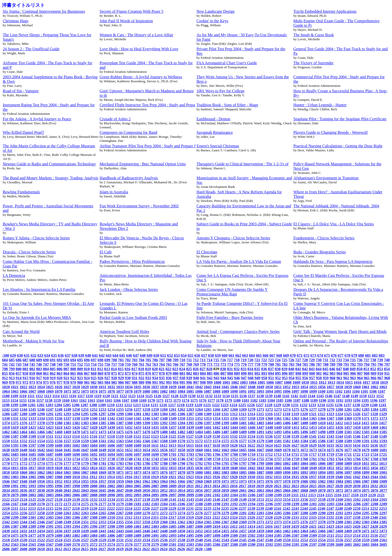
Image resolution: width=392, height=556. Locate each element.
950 (264, 378)
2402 (146, 526)
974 (39, 382)
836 (264, 369)
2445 (137, 531)
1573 (208, 441)
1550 (6, 441)
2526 (76, 540)
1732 (59, 459)
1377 (32, 423)
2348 (59, 522)
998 (203, 382)
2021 (278, 486)
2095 (155, 495)
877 (155, 373)
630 (20, 355)
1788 (164, 463)
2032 (374, 486)
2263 (85, 513)
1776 (59, 463)
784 (298, 364)
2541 (208, 540)
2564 (23, 544)
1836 (199, 468)
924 (87, 378)
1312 (234, 414)
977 (59, 382)
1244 (23, 409)
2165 (383, 499)
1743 (155, 459)
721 (257, 360)
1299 (120, 414)
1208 (93, 405)
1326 (357, 414)
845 (325, 369)
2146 (216, 499)
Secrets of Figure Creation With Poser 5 (132, 11)
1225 (242, 405)
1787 (155, 463)
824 (182, 369)
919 (53, 378)
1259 (155, 409)
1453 (313, 427)
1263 (190, 409)
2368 (234, 522)
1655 (155, 450)
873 (128, 373)
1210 (111, 405)
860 (39, 373)
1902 (6, 477)
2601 (348, 544)
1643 (50, 450)
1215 (154, 405)
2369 (243, 522)
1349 (173, 418)
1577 (243, 441)
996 (189, 382)
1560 (94, 441)
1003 (244, 382)
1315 (260, 414)
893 (264, 373)
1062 (374, 387)
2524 (59, 540)
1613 (172, 445)
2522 (41, 540)
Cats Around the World (21, 332)
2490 (146, 535)
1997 (67, 486)
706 (155, 360)
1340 (94, 418)
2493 (173, 535)
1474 (111, 432)
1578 (252, 441)
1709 (243, 454)
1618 (216, 445)
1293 (67, 414)
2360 (164, 522)
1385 (102, 423)
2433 (32, 531)
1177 (211, 400)
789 (332, 364)
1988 (374, 481)
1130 (192, 396)
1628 (304, 445)
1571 (190, 441)
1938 (322, 477)
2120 (372, 495)
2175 (85, 504)
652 (170, 355)
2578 (146, 544)
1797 (243, 463)
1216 (163, 405)
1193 (348, 400)
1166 (117, 400)
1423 (50, 427)
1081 (155, 391)
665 (259, 355)
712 (196, 360)
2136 (129, 499)
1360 (269, 418)
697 (94, 360)
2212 (23, 508)
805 (53, 369)
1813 (383, 463)
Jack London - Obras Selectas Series (129, 290)
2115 (329, 495)
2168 (23, 504)
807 (66, 369)
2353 (102, 522)
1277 (313, 409)
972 (25, 382)
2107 (260, 495)
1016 (358, 382)
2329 (278, 517)
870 (107, 373)
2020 (269, 486)
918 (46, 378)
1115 (64, 396)
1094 (269, 391)
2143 (190, 499)
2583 (190, 544)
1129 (183, 396)
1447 (260, 427)
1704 (199, 454)
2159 (330, 499)
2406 (181, 526)
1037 (155, 387)
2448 (164, 531)
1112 (39, 396)
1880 (199, 472)
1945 (383, 477)
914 (19, 378)
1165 (108, 400)
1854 (357, 468)
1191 (331, 400)
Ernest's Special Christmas (218, 146)
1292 (59, 414)
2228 (164, 508)
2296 (374, 513)
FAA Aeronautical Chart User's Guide (227, 63)
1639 (15, 450)
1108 (6, 396)
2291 (330, 513)
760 (135, 364)
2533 (137, 540)
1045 (225, 387)
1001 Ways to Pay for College (220, 91)
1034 (129, 387)
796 (380, 364)
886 (216, 373)
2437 (67, 531)
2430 (6, 531)
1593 (383, 441)
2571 (85, 544)
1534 (251, 436)
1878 (181, 472)
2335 (330, 517)
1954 (76, 481)
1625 (278, 445)
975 (46, 382)
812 (100, 369)
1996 (59, 486)
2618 (111, 549)
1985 (348, 481)
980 (80, 382)
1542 (322, 436)
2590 (252, 544)
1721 (348, 454)
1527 (190, 436)
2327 (260, 517)
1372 (374, 418)
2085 (67, 495)
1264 (199, 409)
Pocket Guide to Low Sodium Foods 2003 (133, 318)
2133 (102, 499)
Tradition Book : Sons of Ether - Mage (227, 105)
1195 (365, 400)
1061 (366, 387)
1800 (269, 463)
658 (211, 355)
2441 (102, 531)
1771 (15, 463)
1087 (208, 391)
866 (80, 373)
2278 (216, 513)
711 (189, 360)
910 (380, 373)
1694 (111, 454)
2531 (120, 540)
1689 (67, 454)
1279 (330, 409)
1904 (23, 477)
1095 (278, 391)
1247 (50, 409)
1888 (269, 472)
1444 (234, 427)
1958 (111, 481)
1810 (357, 463)
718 (237, 360)
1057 (330, 387)
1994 (41, 486)
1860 (23, 472)
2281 (243, 513)
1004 (253, 382)
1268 (234, 409)
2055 (190, 490)
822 (168, 369)
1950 (41, 481)
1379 (50, 423)
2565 (32, 544)
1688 (59, 454)
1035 (137, 387)
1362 (287, 418)
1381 (67, 423)
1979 (295, 481)
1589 (348, 441)
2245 (313, 508)
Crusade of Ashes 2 (115, 119)
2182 (146, 504)
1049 (260, 387)
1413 (348, 423)
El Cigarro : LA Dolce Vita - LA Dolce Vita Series (334, 224)
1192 (339, 400)
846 (332, 369)
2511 (330, 535)
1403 (260, 423)
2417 (278, 526)
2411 (225, 526)
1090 (234, 391)
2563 (15, 544)
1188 (305, 400)
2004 (129, 486)
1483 (190, 432)
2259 (50, 513)
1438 (181, 427)
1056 (322, 387)
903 (332, 373)
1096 (287, 391)
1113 (48, 396)
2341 (383, 517)
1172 (168, 400)
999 (210, 382)
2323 (225, 517)
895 (278, 373)
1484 (199, 432)
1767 (366, 459)
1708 (234, 454)
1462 (6, 432)
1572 (199, 441)
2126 (41, 499)
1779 (85, 463)
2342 (6, 522)
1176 (202, 400)
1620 (234, 445)
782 (285, 364)
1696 (129, 454)
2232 (199, 508)
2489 (137, 535)
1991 (15, 486)
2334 (322, 517)
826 (196, 369)
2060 (234, 490)
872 (121, 373)
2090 (111, 495)
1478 (146, 432)
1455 (330, 427)
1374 (6, 423)
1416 (374, 423)
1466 (41, 432)
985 (114, 382)
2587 (225, 544)
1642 (41, 450)
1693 (102, 454)
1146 (328, 396)
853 (380, 369)
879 (169, 373)
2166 (6, 504)
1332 (23, 418)
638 (74, 355)
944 (223, 378)
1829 (137, 468)
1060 (357, 387)
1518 (111, 436)
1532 (234, 436)
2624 (164, 549)
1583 (295, 441)
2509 (313, 535)
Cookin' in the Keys (212, 21)
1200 (23, 405)
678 (347, 355)
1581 (278, 441)
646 (129, 355)
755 (100, 364)
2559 (366, 540)
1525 (172, 436)
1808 (339, 463)
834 (250, 369)
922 (73, 378)
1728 (23, 459)
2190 (216, 504)
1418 (6, 427)
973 (32, 382)
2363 (190, 522)
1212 (128, 405)
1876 (164, 472)
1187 (297, 400)
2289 (313, 513)
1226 (251, 405)
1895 (330, 472)
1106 (373, 391)
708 (169, 360)
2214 (41, 508)
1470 (76, 432)
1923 (190, 477)
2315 (155, 517)
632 (33, 355)
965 (367, 378)
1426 (76, 427)
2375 (295, 522)
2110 (286, 495)
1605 (102, 445)
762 (148, 364)
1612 (164, 445)
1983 (330, 481)
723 (271, 360)
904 (339, 373)
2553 (313, 540)
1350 (181, 418)
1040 (181, 387)
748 (53, 364)
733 (339, 360)
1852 (339, 468)
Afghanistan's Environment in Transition (326, 178)
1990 (6, 486)
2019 (260, 486)
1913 (102, 477)
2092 (129, 495)
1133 (217, 396)
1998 (76, 486)
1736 (94, 459)
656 (197, 355)
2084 (59, 495)
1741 (137, 459)
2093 (137, 495)
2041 (67, 490)
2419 (295, 526)
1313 (243, 414)
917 (39, 378)
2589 (243, 544)
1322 (322, 414)
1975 (260, 481)
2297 (383, 513)
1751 (225, 459)
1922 (181, 477)
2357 (137, 522)
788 (326, 364)
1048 (252, 387)
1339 (85, 418)
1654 (146, 450)
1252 (94, 409)
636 (61, 355)
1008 (288, 382)
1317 (278, 414)
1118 (89, 396)
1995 (50, 486)
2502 (252, 535)
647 (136, 355)
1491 (260, 432)
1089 (225, 391)
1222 (216, 405)
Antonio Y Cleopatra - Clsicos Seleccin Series (233, 238)
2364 (199, 522)
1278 (322, 409)
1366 (322, 418)
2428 (374, 526)
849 (353, 369)
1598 (41, 445)
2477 (32, 535)
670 (293, 355)
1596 (23, 445)
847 (339, 369)
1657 (173, 450)
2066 (287, 490)
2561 (383, 540)
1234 (321, 405)
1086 (199, 391)
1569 (173, 441)
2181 (137, 504)
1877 (173, 472)
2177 (102, 504)
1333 (32, 418)
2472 (374, 531)
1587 (330, 441)
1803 (295, 463)
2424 (339, 526)
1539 (295, 436)
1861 (32, 472)
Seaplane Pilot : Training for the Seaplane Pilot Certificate (340, 119)
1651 (120, 450)
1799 (260, 463)
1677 (348, 450)
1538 (286, 436)
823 (175, 369)
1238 (356, 405)
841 (298, 369)
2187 (190, 504)
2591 (260, 544)
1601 (67, 445)
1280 (339, 409)
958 (319, 378)
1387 (120, 423)
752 (80, 364)
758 (121, 364)
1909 (67, 477)
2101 (208, 495)
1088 (216, 391)
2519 (15, 540)
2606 (6, 549)
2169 (32, 504)
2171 (50, 504)
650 (156, 355)
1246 (41, 409)
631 (27, 355)
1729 (32, 459)
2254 (6, 513)
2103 (225, 495)
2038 (41, 490)
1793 (208, 463)
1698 (146, 454)
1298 (111, 414)
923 (80, 378)
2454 (216, 531)
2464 (304, 531)
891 (251, 373)
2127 (50, 499)
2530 (111, 540)
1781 (102, 463)
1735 (85, 459)
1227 (260, 405)
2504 (269, 535)
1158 (48, 400)
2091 (120, 495)
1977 (278, 481)
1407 (295, 423)
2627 (190, 549)
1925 (207, 477)
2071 (330, 490)
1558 (76, 441)
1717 (313, 454)
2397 (102, 526)
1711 (260, 454)
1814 (6, 468)
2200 (304, 504)
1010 (305, 382)
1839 (225, 468)
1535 (260, 436)
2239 (260, 508)
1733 (67, 459)
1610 (146, 445)
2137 (137, 499)
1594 (6, 445)
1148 (346, 396)
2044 (94, 490)
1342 (111, 418)
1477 (137, 432)
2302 (41, 517)
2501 (243, 535)
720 (250, 360)
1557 (67, 441)
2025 (313, 486)
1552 (23, 441)
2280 (234, 513)
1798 (252, 463)
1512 (58, 436)
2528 (94, 540)
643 (109, 355)
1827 (120, 468)
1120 (106, 396)
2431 (15, 531)
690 (46, 360)
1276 (304, 409)
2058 (216, 490)
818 (141, 369)
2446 (146, 531)
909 (373, 373)
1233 (312, 405)
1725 (383, 454)
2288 (304, 513)
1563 (120, 441)
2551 (295, 540)
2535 (155, 540)
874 (135, 373)
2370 (252, 522)
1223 (225, 405)
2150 (252, 499)
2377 (313, 522)
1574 (216, 441)
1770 (6, 463)
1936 (304, 477)
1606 (111, 445)
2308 (94, 517)
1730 (41, 459)
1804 (304, 463)
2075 (366, 490)
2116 (338, 495)
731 (325, 360)
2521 (32, 540)
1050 (269, 387)
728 (305, 360)
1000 (217, 382)
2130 (76, 499)
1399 (225, 423)
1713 (278, 454)
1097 (295, 391)
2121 (381, 495)
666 (265, 355)
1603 (85, 445)
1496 (304, 432)
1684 (23, 454)
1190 (322, 400)
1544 (339, 436)
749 (59, 364)
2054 (181, 490)
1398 (216, 423)
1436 (164, 427)
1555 (50, 441)
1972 (234, 481)
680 (361, 355)
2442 (111, 531)
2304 (59, 517)
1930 (251, 477)
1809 (348, 463)
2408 (199, 526)
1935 (295, 477)
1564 (129, 441)
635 (54, 355)
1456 (339, 427)
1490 (252, 432)
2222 (111, 508)
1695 (120, 454)
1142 (294, 396)
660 (225, 355)
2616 (93, 549)
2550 (287, 540)
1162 (83, 400)
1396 (199, 423)
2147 (225, 499)
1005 (261, 382)
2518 (6, 540)
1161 (74, 400)
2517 (383, 535)
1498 (322, 432)
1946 (6, 481)
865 (73, 373)
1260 (164, 409)
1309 (208, 414)
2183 (155, 504)
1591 (366, 441)
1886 (252, 472)
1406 (287, 423)
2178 (111, 504)
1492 (269, 432)
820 (155, 369)
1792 (199, 463)
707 (162, 360)
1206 (76, 405)
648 (143, 355)
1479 (155, 432)
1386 (111, 423)
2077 (383, 490)
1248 (59, 409)
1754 (252, 459)
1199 (14, 405)
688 (32, 360)
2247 (330, 508)
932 (141, 378)
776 (244, 364)
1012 (322, 382)
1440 (199, 427)
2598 (322, 544)
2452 (199, 531)
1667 (260, 450)
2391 (50, 526)
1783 (120, 463)
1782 (111, 463)
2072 (339, 490)
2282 (252, 513)
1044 (216, 387)
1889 (278, 472)
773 (223, 364)
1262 (181, 409)
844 (319, 369)
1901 (383, 472)
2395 (85, 526)
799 (12, 369)
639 (81, 355)
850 (360, 369)
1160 (66, 400)
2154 (287, 499)
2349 (67, 522)
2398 (111, 526)
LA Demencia (14, 275)
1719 (330, 454)
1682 (6, 454)
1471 (85, 432)
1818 (41, 468)
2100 (199, 495)
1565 (137, 441)
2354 (111, 522)
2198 (287, 504)
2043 (85, 490)
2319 (190, 517)
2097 (173, 495)
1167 (125, 400)
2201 (313, 504)
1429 (102, 427)
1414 (357, 423)
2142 (181, 499)
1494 (287, 432)
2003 (120, 486)
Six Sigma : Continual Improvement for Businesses (44, 11)
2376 (304, 522)
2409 (208, 526)
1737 (102, 459)
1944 (374, 477)
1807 (330, 463)
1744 (164, 459)
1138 (260, 396)
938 (182, 378)
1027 (67, 387)
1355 (225, 418)
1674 (322, 450)
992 (162, 382)
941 (203, 378)
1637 (383, 445)
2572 (94, 544)
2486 (111, 535)
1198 (6, 405)
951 (271, 378)
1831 (155, 468)
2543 (225, 540)
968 (387, 378)
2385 (383, 522)
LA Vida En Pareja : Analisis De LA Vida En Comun (239, 261)
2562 (6, 544)
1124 (140, 396)
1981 (313, 481)
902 (326, 373)
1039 (173, 387)
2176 (94, 504)
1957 (102, 481)
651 (163, 355)
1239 (365, 405)
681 (368, 355)
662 (238, 355)
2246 (322, 508)
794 (367, 364)
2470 (357, 531)
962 (346, 378)
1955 (85, 481)
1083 (173, 391)
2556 (339, 540)
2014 (216, 486)
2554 (322, 540)
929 (121, 378)
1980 (304, 481)
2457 (243, 531)
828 (209, 369)
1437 (173, 427)
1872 (129, 472)
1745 (173, 459)
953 (285, 378)
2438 (76, 531)
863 (59, 373)
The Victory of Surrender (314, 63)
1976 (269, 481)
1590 (357, 441)
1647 (85, 450)
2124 (23, 499)
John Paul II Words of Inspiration (126, 21)
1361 (278, 418)
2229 (172, 508)
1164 (100, 400)
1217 (172, 405)
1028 (76, 387)
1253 (102, 409)
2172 (59, 504)
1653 (137, 450)
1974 (252, 481)
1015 (349, 382)
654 (184, 355)
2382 (357, 522)
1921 (172, 477)
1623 (260, 445)
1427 (85, 427)
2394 (76, 526)
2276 (199, 513)
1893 (313, 472)
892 (257, 373)
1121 (115, 396)
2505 (278, 535)
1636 (374, 445)
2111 (295, 495)
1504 (374, 432)
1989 (383, 481)
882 (189, 373)
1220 (198, 405)
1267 (225, 409)
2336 (339, 517)
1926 (216, 477)
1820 (59, 468)
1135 (234, 396)
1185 (280, 400)
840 (291, 369)
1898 (357, 472)
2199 (295, 504)
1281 (348, 409)
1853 (348, 468)
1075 (102, 391)
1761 (313, 459)
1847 (295, 468)
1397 (208, 423)
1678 (357, 450)
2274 (181, 513)
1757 (278, 459)
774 (230, 364)
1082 (164, 391)
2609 (32, 549)
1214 (146, 405)
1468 (59, 432)
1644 (59, 450)
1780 (94, 463)
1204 (58, 405)
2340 (374, 517)
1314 (251, 414)
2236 (234, 508)
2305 (67, 517)
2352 (94, 522)
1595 (15, 445)
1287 (15, 414)
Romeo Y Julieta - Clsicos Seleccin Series (36, 238)
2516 (374, 535)
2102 (216, 495)
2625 (172, 549)
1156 (31, 400)
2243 (295, 508)
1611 (155, 445)
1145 (320, 396)
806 (59, 369)
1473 (102, 432)
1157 (40, 400)
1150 (363, 396)
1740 (129, 459)
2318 (181, 517)
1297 (102, 414)
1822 (76, 468)
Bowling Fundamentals (21, 192)
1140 (277, 396)
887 (223, 373)
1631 (330, 445)
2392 (59, 526)
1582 (287, 441)
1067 (32, 391)
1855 (366, 468)
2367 (225, 522)
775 (237, 364)
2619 (120, 549)
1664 (234, 450)
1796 (234, 463)
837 (271, 369)
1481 (173, 432)
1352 (199, 418)
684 (5, 360)
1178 (220, 400)
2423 (330, 526)
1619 (225, 445)
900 (312, 373)
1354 (216, 418)
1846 (287, 468)
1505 (383, 432)
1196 (374, 400)
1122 (123, 396)
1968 (199, 481)
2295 (366, 513)
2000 (94, 486)
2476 (23, 535)
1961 (137, 481)
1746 (181, 459)
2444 (129, 531)
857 (19, 373)
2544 (234, 540)
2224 (128, 508)
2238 (251, 508)
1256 (129, 409)
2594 (287, 544)
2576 (129, 544)
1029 (85, 387)
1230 (286, 405)
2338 (357, 517)
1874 (146, 472)
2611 (49, 549)
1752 (234, 459)
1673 (313, 450)
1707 (225, 454)
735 (353, 360)
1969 (208, 481)
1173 (177, 400)
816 (127, 369)
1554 (41, 441)
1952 (59, 481)
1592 (374, 441)
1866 (76, 472)
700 (114, 360)
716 (223, 360)
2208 (374, 504)
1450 (287, 427)
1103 (347, 391)
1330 (6, 418)
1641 (32, 450)
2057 (208, 490)
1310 (216, 414)
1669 (278, 450)
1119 (98, 396)
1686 (41, 454)
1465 (32, 432)
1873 (137, 472)
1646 (76, 450)
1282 (357, 409)
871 (114, 373)
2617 (102, 549)
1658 (181, 450)
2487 (120, 535)
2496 (199, 535)
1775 (50, 463)
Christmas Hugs (16, 21)
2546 (252, 540)
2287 (295, 513)
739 (380, 360)
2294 (357, 513)
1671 (295, 450)
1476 (129, 432)
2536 (164, 540)
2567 (50, 544)
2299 (15, 517)
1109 (14, 396)
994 (175, 382)
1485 (208, 432)
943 (216, 378)
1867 (85, 472)
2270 (146, 513)
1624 (269, 445)
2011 (190, 486)
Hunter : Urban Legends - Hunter (320, 105)
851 (366, 369)
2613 (67, 549)
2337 (348, 517)
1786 (146, 463)
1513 (67, 436)
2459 (260, 531)
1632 (339, 445)
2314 (146, 517)
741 (5, 364)
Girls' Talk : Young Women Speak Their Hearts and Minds (340, 332)
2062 (252, 490)
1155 (23, 400)
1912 (93, 477)
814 (114, 369)
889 (237, 373)
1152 (380, 396)
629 (13, 355)
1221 (207, 405)
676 (334, 355)
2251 (365, 508)
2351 (85, 522)
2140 (164, 499)
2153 (278, 499)
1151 (371, 396)
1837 (208, 468)
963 (353, 378)
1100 (321, 391)
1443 (225, 427)
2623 (155, 549)
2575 (120, 544)
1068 (41, 391)
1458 (357, 427)
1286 (6, 414)
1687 (50, 454)
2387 (15, 526)
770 (203, 364)
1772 (23, 463)
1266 (216, 409)
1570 (181, 441)
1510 (41, 436)
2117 (346, 495)
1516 (93, 436)
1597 (32, 445)
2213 (32, 508)
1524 (164, 436)
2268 (129, 513)
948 (251, 378)
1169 (143, 400)
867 (87, 373)
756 (107, 364)
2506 (287, 535)
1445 (243, 427)
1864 (59, 472)
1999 (85, 486)
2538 (181, 540)
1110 (23, 396)
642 (102, 355)
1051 (278, 387)
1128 (174, 396)
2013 (207, 486)
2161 (348, 499)
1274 (287, 409)
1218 (181, 405)
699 (107, 360)
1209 (102, 405)
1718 (322, 454)
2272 (164, 513)
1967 (190, 481)
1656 (164, 450)
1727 (15, 459)
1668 (269, 450)
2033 (383, 486)
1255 (120, 409)
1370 (357, 418)
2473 (383, 531)
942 (210, 378)
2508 (304, 535)
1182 (254, 400)
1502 (357, 432)
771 (210, 364)
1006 (270, 382)
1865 (67, 472)
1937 (313, 477)
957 (312, 378)
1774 (41, 463)
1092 (252, 391)
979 (73, 382)
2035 (15, 490)
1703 (190, 454)
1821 (67, 468)
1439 (190, 427)
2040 (59, 490)
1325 (348, 414)
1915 (120, 477)
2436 (59, 531)
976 (53, 382)
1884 (234, 472)
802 (32, 369)
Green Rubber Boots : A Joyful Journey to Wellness (141, 77)
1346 (146, 418)
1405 (278, 423)
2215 (50, 508)
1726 (6, 459)
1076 (111, 391)
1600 (59, 445)
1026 (59, 387)
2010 (181, 486)
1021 (15, 387)
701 (121, 360)
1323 (330, 414)
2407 (190, 526)
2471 (366, 531)
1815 (15, 468)
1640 (23, 450)
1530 (216, 436)
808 (73, 369)
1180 (237, 400)
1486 (216, 432)
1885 (243, 472)
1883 (225, 472)
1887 (260, 472)
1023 (32, 387)
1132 (209, 396)
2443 (120, 531)
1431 (120, 427)
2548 (269, 540)
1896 (339, 472)
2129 (67, 499)
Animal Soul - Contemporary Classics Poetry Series (238, 332)
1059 (348, 387)
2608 (23, 549)
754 (94, 364)
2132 (94, 499)
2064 (269, 490)
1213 (137, 405)
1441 (208, 427)
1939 (330, 477)
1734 (76, 459)
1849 (313, 468)
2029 (348, 486)
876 (148, 373)
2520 (23, 540)
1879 (190, 472)
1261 (173, 409)
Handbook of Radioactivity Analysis (129, 178)
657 (204, 355)
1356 (234, 418)
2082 (41, 495)
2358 (146, 522)
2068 (304, 490)
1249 (67, 409)
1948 (23, 481)
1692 (94, 454)
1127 (166, 396)
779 (264, 364)
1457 (348, 427)
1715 (295, 454)
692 (59, 360)
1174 (185, 400)
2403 (155, 526)
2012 (199, 486)
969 (5, 382)
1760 (304, 459)
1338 (76, 418)
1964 (164, 481)
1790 (181, 463)
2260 (59, 513)
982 (94, 382)
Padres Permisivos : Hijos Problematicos (132, 261)
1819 (50, 468)
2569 (67, 544)
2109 (278, 495)
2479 (50, 535)
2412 (234, 526)
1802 (287, 463)
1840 (234, 468)
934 (155, 378)
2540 (199, 540)
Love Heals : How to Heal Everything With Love (139, 49)
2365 (208, 522)
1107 (381, 391)
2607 (15, 549)
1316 (269, 414)
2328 (269, 517)
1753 (243, 459)
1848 (304, 468)
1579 (260, 441)
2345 (32, 522)
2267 (120, 513)
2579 (155, 544)
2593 (278, 544)
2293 (348, 513)
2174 (76, 504)
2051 (155, 490)
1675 (330, 450)
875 (141, 373)
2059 (225, 490)
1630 (322, 445)
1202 (41, 405)
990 (148, 382)
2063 (260, 490)
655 (190, 355)
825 (189, 369)
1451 (295, 427)
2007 (155, 486)
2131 (85, 499)
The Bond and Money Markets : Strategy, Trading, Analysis (50, 178)
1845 (278, 468)
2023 (295, 486)
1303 (155, 414)
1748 (199, 459)
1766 (357, 459)
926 (100, 378)
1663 (225, 450)
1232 (304, 405)
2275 (190, 513)
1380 (59, 423)
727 (298, 360)
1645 (67, 450)
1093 (260, 391)
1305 (173, 414)
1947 (15, 481)
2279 (225, 513)
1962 (146, 481)
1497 (313, 432)
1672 (304, 450)
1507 (15, 436)
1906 (41, 477)
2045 (102, 490)
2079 (15, 495)
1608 (129, 445)
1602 (76, 445)
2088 (94, 495)
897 (291, 373)
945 (230, 378)
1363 (295, 418)
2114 (320, 495)
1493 (278, 432)
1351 (190, 418)
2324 (234, 517)
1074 (94, 391)
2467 (330, 531)
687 (25, 360)
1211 (119, 405)
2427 (365, 526)
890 (244, 373)
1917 (137, 477)
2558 (357, 540)
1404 (269, 423)
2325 (243, 517)
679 (354, 355)
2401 (137, 526)
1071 (67, 391)
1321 (313, 414)
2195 (260, 504)
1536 (269, 436)
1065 (15, 391)
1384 (94, 423)
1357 (243, 418)
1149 (354, 396)
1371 (366, 418)
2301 (32, 517)
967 (380, 378)
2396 (94, 526)
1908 (59, 477)
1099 (313, 391)
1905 (32, 477)
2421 (313, 526)
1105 (364, 391)
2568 (59, 544)
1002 (235, 382)
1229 (277, 405)
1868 (94, 472)
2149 (243, 499)
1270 (252, 409)
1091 (243, 391)
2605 (383, 544)
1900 (374, 472)
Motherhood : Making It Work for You (33, 341)
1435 (155, 427)
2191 (225, 504)
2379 (330, 522)
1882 (216, 472)
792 (353, 364)
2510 (322, 535)
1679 (366, 450)
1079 (137, 391)
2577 (137, 544)
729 (312, 360)
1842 (252, 468)
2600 (339, 544)
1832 (164, 468)
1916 (128, 477)
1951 (50, 481)
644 (115, 355)
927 (107, 378)
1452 (304, 427)
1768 (374, 459)
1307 (190, 414)
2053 (173, 490)
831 (230, 369)
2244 (304, 508)
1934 (286, 477)
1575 (225, 441)
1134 (226, 396)
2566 (41, 544)
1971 (225, 481)
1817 (32, 468)
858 (25, 373)
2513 (348, 535)
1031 (102, 387)
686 (19, 360)
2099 (190, 495)
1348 (164, 418)
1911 (85, 477)
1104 (356, 391)
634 (47, 355)
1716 (304, 454)
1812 (374, 463)
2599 (330, 544)
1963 (155, 481)
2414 (251, 526)
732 (332, 360)
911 (387, 373)
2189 (208, 504)
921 (66, 378)
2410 (216, 526)
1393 (173, 423)
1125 (149, 396)
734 (346, 360)
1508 (23, 436)
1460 (374, 427)
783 (291, 364)
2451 (190, 531)
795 (373, 364)
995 (182, 382)
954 (291, 378)
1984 (339, 481)
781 (278, 364)
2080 (23, 495)
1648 (94, 450)
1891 (295, 472)
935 (162, 378)
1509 (32, 436)
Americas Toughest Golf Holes (124, 332)
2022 (286, 486)
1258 (146, 409)
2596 (304, 544)
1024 (41, 387)
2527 (85, 540)
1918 (146, 477)
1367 (330, 418)
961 (339, 378)
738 (373, 360)
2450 (181, 531)
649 (149, 355)
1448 (269, 427)
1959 (120, 481)
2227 (155, 508)
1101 (330, 391)
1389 (137, 423)
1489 (243, 432)
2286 (287, 513)
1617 (207, 445)
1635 (365, 445)
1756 (269, 459)
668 (279, 355)
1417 (383, 423)
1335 (50, 418)
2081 (32, 495)
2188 (199, 504)
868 (94, 373)
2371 (260, 522)
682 (375, 355)
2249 (348, 508)
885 (210, 373)
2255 (15, 513)
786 (312, 364)
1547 (365, 436)
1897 (348, 472)
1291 (50, 414)
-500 (6, 355)
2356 (129, 522)
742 (12, 364)
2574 (111, 544)
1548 (374, 436)
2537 (173, 540)
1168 (134, 400)
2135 (120, 499)
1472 (94, 432)
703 (135, 360)
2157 (313, 499)
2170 (41, 504)
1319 (295, 414)
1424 (59, 427)
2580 (164, 544)
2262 (76, 513)
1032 (111, 387)
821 (162, 369)
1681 (383, 450)
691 (53, 360)
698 (100, 360)
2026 (322, 486)
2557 (348, 540)
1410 (322, 423)
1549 (383, 436)
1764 (339, 459)
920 (59, 378)
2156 (304, 499)
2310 (111, 517)
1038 (164, 387)
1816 (23, 468)
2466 (322, 531)
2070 (322, 490)
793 (360, 364)
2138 (146, 499)
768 (189, 364)
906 (353, 373)
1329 (383, 414)
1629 (313, 445)
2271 (155, 513)
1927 (225, 477)
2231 (190, 508)
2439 (85, 531)
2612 (58, 549)
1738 (111, 459)
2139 (155, 499)
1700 (164, 454)
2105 (243, 495)
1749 (208, 459)
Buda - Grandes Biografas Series (320, 252)
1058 (339, 387)
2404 (164, 526)
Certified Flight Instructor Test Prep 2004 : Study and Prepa (147, 105)
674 (320, 355)
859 (32, 373)
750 (66, 364)
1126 (157, 396)
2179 (120, 504)
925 (94, 378)
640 (88, 355)
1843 (260, 468)
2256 (23, 513)
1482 (181, 432)
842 (305, 369)
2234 (216, 508)
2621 (137, 549)
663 (245, 355)
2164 (374, 499)
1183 (262, 400)
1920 (164, 477)
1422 (41, 427)
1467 (50, 432)
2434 (41, 531)
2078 (6, 495)
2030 (357, 486)
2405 (173, 526)
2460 (269, 531)
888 (230, 373)
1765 (348, 459)
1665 (243, 450)
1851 (330, 468)
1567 (155, 441)
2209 (383, 504)
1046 (234, 387)
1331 (15, 418)
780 (271, 364)
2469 (348, 531)
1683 (15, 454)
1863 (50, 472)
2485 (102, 535)
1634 (357, 445)
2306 (76, 517)
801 (25, 369)
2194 (252, 504)
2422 (322, 526)
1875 (155, 472)
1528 (199, 436)
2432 (23, 531)
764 (162, 364)
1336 (59, 418)
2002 (111, 486)
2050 (146, 490)
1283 (366, 409)
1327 (365, 414)
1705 (208, 454)
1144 (311, 396)
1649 (102, 450)
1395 (190, 423)
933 (148, 378)
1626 (286, 445)
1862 (41, 472)
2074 (357, 490)
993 (169, 382)
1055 (313, 387)
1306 (181, 414)
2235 (225, 508)
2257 (32, 513)
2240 (269, 508)
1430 (111, 427)
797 (387, 364)
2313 (137, 517)
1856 (374, 468)
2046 (111, 490)
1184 (271, 400)
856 (12, 373)
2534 (146, 540)
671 (300, 355)
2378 (322, 522)
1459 (366, 427)
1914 (111, 477)
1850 (322, 468)
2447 (155, 531)
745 (32, 364)
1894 (322, 472)
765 (169, 364)
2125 (32, 499)
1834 (181, 468)
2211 (14, 508)
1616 (199, 445)
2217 (67, 508)
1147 (337, 396)
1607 (120, 445)
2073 (348, 490)
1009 (296, 382)
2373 (278, 522)
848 (346, 369)
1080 (146, 391)
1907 (50, 477)
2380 (339, 522)
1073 (85, 391)
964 (360, 378)
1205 (67, 405)
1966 (181, 481)
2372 (269, 522)
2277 (208, 513)
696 (87, 360)
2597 (313, 544)
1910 (76, 477)
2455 (225, 531)
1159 (57, 400)
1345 (137, 418)
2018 (251, 486)
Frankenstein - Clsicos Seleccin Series (324, 238)
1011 (314, 382)
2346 (41, 522)
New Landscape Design (215, 11)
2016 (234, 486)
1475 (120, 432)
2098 (181, 495)
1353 (208, 418)
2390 (41, 526)
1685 (32, 454)
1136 (243, 396)
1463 (15, 432)
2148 (234, 499)
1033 (120, 387)
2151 (260, 499)
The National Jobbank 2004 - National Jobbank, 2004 (336, 206)
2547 (260, 540)
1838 (216, 468)
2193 (243, 504)
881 (182, 373)
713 (203, 360)
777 (251, 364)
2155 (295, 499)
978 (66, 382)
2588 (234, 544)
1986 (357, 481)
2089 (102, 495)
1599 (50, 445)
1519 (120, 436)
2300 (23, 517)
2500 (234, 535)
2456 (234, 531)
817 (134, 369)
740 (387, 360)
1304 (164, 414)
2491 (155, 535)
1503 (366, 432)
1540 (304, 436)
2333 (313, 517)
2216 (58, 508)
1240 (374, 405)
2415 (260, 526)
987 (128, 382)
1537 (278, 436)
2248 (339, 508)
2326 (251, 517)
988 (135, 382)
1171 (160, 400)
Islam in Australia (114, 192)
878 (162, 373)
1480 (164, 432)
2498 (216, 535)
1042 (199, 387)
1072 (76, 391)
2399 (120, 526)
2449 (173, 531)
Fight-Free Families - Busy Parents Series (230, 318)
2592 (269, 544)
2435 (50, 531)
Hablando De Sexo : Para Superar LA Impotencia (333, 261)
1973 (243, 481)
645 (122, 355)
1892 (304, 472)
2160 (339, 499)
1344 (129, 418)
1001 (226, 382)
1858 (6, 472)
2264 (94, 513)
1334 (41, 418)
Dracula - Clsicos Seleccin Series (29, 252)
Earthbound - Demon (213, 119)
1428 (94, 427)
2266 (111, 513)
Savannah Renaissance (215, 132)
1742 (146, 459)
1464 (23, 432)
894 (271, 373)
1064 (6, 391)
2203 (330, 504)
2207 (366, 504)
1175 (194, 400)
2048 (129, 490)
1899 (366, 472)
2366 (216, 522)
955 (298, 378)
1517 (102, 436)
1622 (251, 445)
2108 (269, 495)
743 (19, 364)
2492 (164, 535)
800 (19, 369)
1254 (111, 409)
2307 (85, 517)
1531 (225, 436)
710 (182, 360)
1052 (287, 387)
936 (169, 378)
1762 (322, 459)
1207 (84, 405)
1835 (190, 468)
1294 (76, 414)
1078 (129, 391)
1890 (287, 472)
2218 (76, 508)
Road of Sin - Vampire (21, 91)
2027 (330, 486)
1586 (322, 441)
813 (107, 369)
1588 (339, 441)
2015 (225, 486)
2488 (129, 535)
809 (80, 369)
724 (278, 360)
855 (5, 373)
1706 (216, 454)
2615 (85, 549)
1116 (73, 396)
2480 (59, 535)
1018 (375, 382)
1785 (137, 463)
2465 (313, 531)
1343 (120, 418)
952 (278, 378)
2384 (374, 522)
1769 (383, 459)
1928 (234, 477)
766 (175, 364)
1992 (23, 486)
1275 (295, 409)
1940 (339, 477)
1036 (146, 387)
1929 (243, 477)
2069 (313, 490)
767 (182, 364)
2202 (322, 504)
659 (218, 355)
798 (5, 369)
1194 (357, 400)
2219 (85, 508)
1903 (15, 477)
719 (244, 360)
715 (216, 360)
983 (100, 382)
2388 (23, 526)
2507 (295, 535)
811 (94, 369)
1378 (41, 423)
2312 (128, 517)
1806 (322, 463)
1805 (313, 463)
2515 (365, 535)
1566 (146, 441)
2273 (173, 513)
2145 (208, 499)
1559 (85, 441)
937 (175, 378)
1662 (216, 450)
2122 (6, 499)
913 (12, 378)
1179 (228, 400)
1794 (216, 463)
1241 (382, 405)
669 (286, 355)
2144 (199, 499)
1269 (243, 409)
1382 (76, 423)
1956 (94, 481)
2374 (287, 522)
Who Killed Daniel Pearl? (23, 132)
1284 (374, 409)
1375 (15, 423)
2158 (322, 499)
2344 (23, 522)
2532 (129, 540)
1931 (260, 477)
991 (155, 382)
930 (128, 378)
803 (39, 369)
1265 (208, 409)
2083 (50, 495)
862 (53, 373)
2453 (208, 531)
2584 (199, 544)
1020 (6, 387)
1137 (251, 396)
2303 (50, 517)
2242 (286, 508)
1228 (268, 405)
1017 (366, 382)
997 (196, 382)
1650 (111, 450)
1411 (330, 423)
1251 (85, 409)
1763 (330, 459)
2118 (355, 495)
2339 (365, 517)
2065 (278, 490)
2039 (50, 490)
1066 (23, 391)
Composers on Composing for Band (128, 132)
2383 (366, 522)
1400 (234, 423)
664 (252, 355)
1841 (243, 468)
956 (305, 378)
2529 (102, 540)
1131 (200, 396)
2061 (243, 490)
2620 (128, 549)
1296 (94, 414)
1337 (67, 418)
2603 (366, 544)
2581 (173, 544)
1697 (137, 454)
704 (141, 360)
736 (360, 360)
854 (387, 369)
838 (278, 369)
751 (73, 364)
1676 (339, 450)
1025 (50, 387)
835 (257, 369)
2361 (173, 522)
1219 (189, 405)
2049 (137, 490)
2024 (304, 486)
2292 (339, 513)
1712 (269, 454)
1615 (190, 445)
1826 (111, 468)
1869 (102, 472)
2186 (181, 504)
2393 (67, 526)
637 (68, 355)
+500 (207, 549)
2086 (76, 495)
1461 (383, 427)
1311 (225, 414)
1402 (252, 423)
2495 (190, 535)
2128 (59, 499)
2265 (102, 513)
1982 (322, 481)
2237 (243, 508)
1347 (155, 418)
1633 (348, 445)
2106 (252, 495)
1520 (128, 436)
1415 (365, 423)
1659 (190, 450)
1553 (32, 441)
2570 (76, 544)
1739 (120, 459)
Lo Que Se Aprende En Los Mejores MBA (37, 318)
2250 (357, 508)
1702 (181, 454)
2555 (330, 540)
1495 (295, 432)
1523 (155, 436)
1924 (199, 477)
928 (114, 378)
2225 (137, 508)
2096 (164, 495)
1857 (383, 468)
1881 (208, 472)
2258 (41, 513)
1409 (313, 423)
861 (46, 373)
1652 (129, 450)
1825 (102, 468)
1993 (32, 486)
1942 (357, 477)
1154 (14, 400)
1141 (286, 396)
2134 (111, 499)
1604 (94, 445)
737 (366, 360)
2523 (50, 540)
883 (196, 373)
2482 (76, 535)
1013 (331, 382)
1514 (76, 436)
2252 (374, 508)
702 (128, 360)
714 (209, 360)
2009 (173, 486)
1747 (190, 459)
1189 (314, 400)
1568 (164, 441)
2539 (190, 540)
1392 (164, 423)
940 (196, 378)
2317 (172, 517)
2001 (102, 486)
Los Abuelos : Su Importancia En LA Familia (39, 290)
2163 (366, 499)
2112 (303, 495)
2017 (243, 486)
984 (107, 382)
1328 (374, 414)
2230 (181, 508)
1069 (50, 391)
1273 (278, 409)
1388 (129, 423)
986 (121, 382)
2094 (146, 495)
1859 (15, 472)
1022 (23, 387)
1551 (15, 441)
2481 (67, 535)
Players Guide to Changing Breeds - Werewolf (331, 132)
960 (332, 378)
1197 (382, 400)
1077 (120, 391)
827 (203, 369)
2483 (85, 535)
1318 (286, 414)
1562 (111, 441)
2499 (225, 535)
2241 (278, 508)
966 (373, 378)
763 (155, 364)
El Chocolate (207, 252)
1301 (137, 414)
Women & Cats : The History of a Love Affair (137, 35)
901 (319, 373)
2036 (23, 490)
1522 (146, 436)
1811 (365, 463)
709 (175, 360)
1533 (243, 436)
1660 (199, 450)
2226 (146, 508)
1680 (374, 450)
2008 (164, 486)
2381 (348, 522)
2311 (120, 517)
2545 (243, 540)
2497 (208, 535)
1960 (129, 481)
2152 (269, 499)
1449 (278, 427)
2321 (207, 517)
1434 (146, 427)
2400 (129, 526)
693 (66, 360)
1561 (102, 441)
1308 (199, 414)
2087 (85, 495)
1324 (339, 414)
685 (12, 360)
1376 (23, 423)
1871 (120, 472)
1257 (137, 409)
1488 (234, 432)
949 (257, 378)
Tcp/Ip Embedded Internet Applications (325, 11)
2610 (41, 549)
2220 (93, 508)
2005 (137, 486)
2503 (260, 535)
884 (203, 373)
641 (95, 355)
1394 (181, 423)
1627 (295, 445)
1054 (304, 387)
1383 (85, 423)
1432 (129, 427)
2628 (199, 549)
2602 (357, 544)
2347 (50, 522)
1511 (49, 436)
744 (25, 364)
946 (237, 378)
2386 (6, 526)
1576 (234, 441)
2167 (15, 504)
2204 (339, 504)
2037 (32, 490)
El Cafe (106, 252)
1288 (23, 414)
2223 (120, 508)
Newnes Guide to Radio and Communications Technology (49, 164)
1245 (32, 409)
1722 (357, 454)
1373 (383, 418)
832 (237, 369)
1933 (278, 477)
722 (264, 360)
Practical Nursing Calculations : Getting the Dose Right (338, 146)
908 (367, 373)
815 (121, 369)
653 (177, 355)
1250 (76, 409)
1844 (269, 468)
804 (46, 369)
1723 (365, 454)
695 (80, 360)
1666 (252, 450)
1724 (374, 454)
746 (39, 364)
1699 (155, 454)
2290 (322, 513)
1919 (155, 477)
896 (285, 373)
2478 (41, 535)
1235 (330, 405)
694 (73, 360)
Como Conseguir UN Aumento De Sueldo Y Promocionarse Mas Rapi (232, 292)
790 (339, 364)
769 (196, 364)
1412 (339, 423)
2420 (304, 526)
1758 (287, 459)
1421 (32, 427)
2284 (269, 513)
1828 (129, 468)
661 (231, 355)
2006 (146, 486)
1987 (366, 481)
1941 (348, 477)
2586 (216, 544)
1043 (208, 387)
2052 (164, 490)
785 (305, 364)
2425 (348, 526)
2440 (94, 531)
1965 (173, 481)
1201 (32, 405)
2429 (383, 526)
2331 (295, 517)
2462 (287, 531)
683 (382, 355)
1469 (67, 432)
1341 (102, 418)
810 (87, 369)
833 (244, 369)
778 (257, 364)
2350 (76, 522)
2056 (199, 490)
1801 (278, 463)
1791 (190, 463)
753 (87, 364)
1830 (146, 468)
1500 (339, 432)
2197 (278, 504)
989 (141, 382)
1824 (94, 468)
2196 (269, 504)
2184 (164, 504)
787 (319, 364)
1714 (286, 454)
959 (326, 378)
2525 (67, 540)
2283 (260, 513)
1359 (260, 418)
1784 (129, 463)
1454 (322, 427)
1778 (76, 463)
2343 (15, 522)
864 (66, 373)
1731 (50, 459)
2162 (357, 499)
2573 (102, 544)
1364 (304, 418)
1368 (339, 418)
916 (32, 378)
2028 (339, 486)
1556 (59, 441)
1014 (340, 382)
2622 (146, 549)
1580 (269, 441)
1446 (252, 427)
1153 (6, 400)
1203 (49, 405)
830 (223, 369)
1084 (181, 391)
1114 (56, 396)
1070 (59, 391)
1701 (173, 454)
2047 (120, 490)
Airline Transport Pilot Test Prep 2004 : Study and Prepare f (148, 146)
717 (230, 360)
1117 (81, 396)
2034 (6, 490)
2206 (357, 504)
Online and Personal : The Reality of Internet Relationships (341, 341)
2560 (374, 540)
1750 (216, 459)
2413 (243, 526)
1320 (304, 414)
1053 (295, 387)
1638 (6, 450)
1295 (85, 414)
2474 (6, 535)
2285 (278, 513)
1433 (137, 427)
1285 (383, 409)
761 (141, 364)
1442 (216, 427)
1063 (383, 387)
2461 (278, 531)
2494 (181, 535)
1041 (190, 387)
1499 (330, 432)
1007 (279, 382)
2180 (129, 504)
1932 (269, 477)
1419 (15, 427)
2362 (181, 522)
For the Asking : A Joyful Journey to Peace (37, 119)
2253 (383, 508)
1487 (225, 432)
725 (284, 360)
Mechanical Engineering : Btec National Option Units (143, 164)
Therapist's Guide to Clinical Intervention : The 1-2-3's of (242, 164)
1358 (252, 418)
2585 (208, 544)
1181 (245, 400)
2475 (15, 535)
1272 (269, 409)
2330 (286, 517)
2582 (181, 544)
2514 (357, 535)
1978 (287, 481)
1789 (173, 463)
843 (312, 369)
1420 (23, 427)
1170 (151, 400)
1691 (85, 454)
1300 (129, 414)
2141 (173, 499)
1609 (137, 445)
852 (373, 369)
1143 (303, 396)
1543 (330, 436)
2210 (6, 508)
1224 (233, 405)
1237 (347, 405)
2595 (295, 544)
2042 (76, 490)
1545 (348, 436)
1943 (365, 477)
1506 (6, 436)
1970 (216, 481)
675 (327, 355)
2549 (278, 540)
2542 (216, 540)
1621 (243, 445)
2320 (199, 517)
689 (39, 360)
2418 (286, 526)
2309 (102, 517)
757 (114, 364)
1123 (132, 396)
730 (319, 360)
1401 (243, 423)
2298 (6, 517)
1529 (207, 436)
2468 (339, 531)
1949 (32, 481)
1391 (155, 423)
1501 (348, 432)
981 (87, 382)
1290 (41, 414)
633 (40, 355)
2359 (155, 522)
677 (341, 355)
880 (175, 373)
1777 (67, 463)
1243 (15, 409)
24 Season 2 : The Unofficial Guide (31, 49)
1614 (181, 445)
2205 (348, 504)
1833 (173, 468)
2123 (15, 499)
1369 (348, 418)
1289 (32, 414)
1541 (313, 436)
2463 (295, 531)
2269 (137, 513)
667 (272, 355)
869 (100, 373)
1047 (243, 387)
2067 (295, 490)
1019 (384, 382)
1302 (146, 414)
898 (298, 373)
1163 (91, 400)
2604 (374, 544)
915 (25, 378)
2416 (269, 526)
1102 (339, 391)
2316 (164, 517)
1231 (295, 405)
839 (284, 369)
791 (346, 364)
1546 (357, 436)
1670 (287, 450)
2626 (181, 549)
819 (148, 369)
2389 (32, 526)
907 (360, 373)
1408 (304, 423)
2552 (304, 540)
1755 (260, 459)
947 (244, 378)
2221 (102, 508)
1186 (288, 400)
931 (135, 378)
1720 (339, 454)
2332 (304, 517)
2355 (120, 522)
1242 (6, 409)
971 (19, 382)
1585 (313, 441)
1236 (339, 405)
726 (291, 360)
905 (346, 373)
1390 (146, 423)
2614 (76, 549)
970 (12, 382)
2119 (363, 495)
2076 (374, 490)
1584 (304, 441)
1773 (32, 463)
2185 (173, 504)
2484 (94, 535)
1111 (31, 396)
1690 (76, 454)
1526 (181, 436)
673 (313, 355)
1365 (313, 418)
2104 (234, 495)
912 (5, 378)
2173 (67, 504)
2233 (207, 508)
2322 (216, 517)
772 (216, 364)
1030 (94, 387)
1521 (137, 436)
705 (148, 360)
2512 (339, 535)
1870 (111, 472)
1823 (85, 468)
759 (128, 364)
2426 (357, 526)
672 (306, 355)
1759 (295, 459)
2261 (67, 513)
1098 (304, 391)
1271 (260, 409)
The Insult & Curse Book (314, 35)
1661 (208, 450)
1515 (85, 436)
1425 (67, 427)
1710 (252, 454)
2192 (234, 504)
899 (305, 373)
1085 (190, 391)
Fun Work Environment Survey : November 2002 (139, 206)
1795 (225, 463)
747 (46, 364)
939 (189, 378)
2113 (312, 495)
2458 (252, 531)
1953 (67, 481)
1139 (269, 396)
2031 (365, 486)
